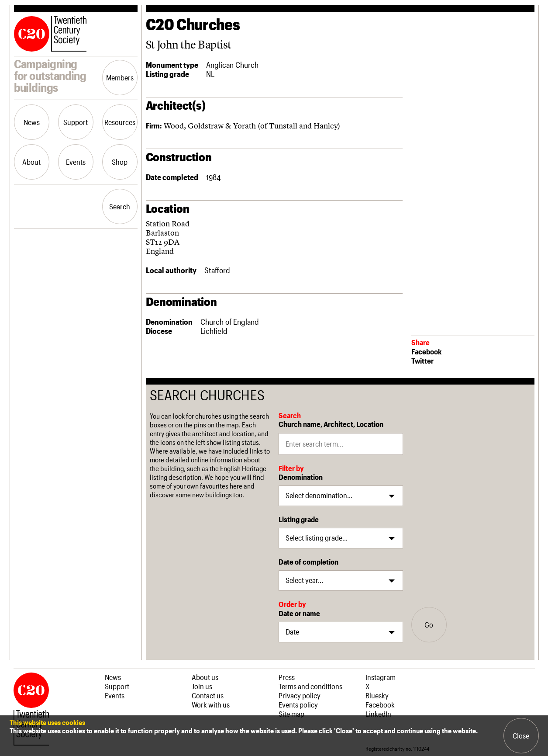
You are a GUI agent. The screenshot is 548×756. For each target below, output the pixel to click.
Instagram (381, 677)
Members (120, 77)
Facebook (426, 351)
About (31, 162)
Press (287, 677)
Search (120, 206)
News (32, 122)
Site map (291, 714)
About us (205, 677)
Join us (202, 686)
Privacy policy (300, 695)
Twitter (422, 361)
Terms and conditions (310, 686)
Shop (120, 162)
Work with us (211, 704)
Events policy (298, 704)
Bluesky (377, 695)
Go (429, 624)
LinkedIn (378, 714)
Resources (120, 122)
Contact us (208, 695)
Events (76, 162)
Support (76, 122)
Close (521, 735)
